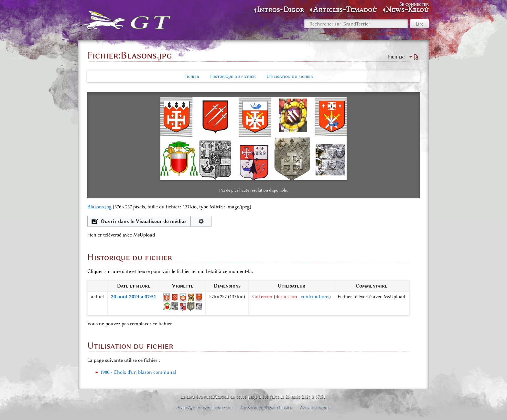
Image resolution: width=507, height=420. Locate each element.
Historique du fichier (233, 76)
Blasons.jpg (99, 207)
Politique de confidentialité (205, 407)
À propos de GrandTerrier (266, 407)
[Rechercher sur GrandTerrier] (356, 24)
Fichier (192, 76)
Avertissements (315, 407)
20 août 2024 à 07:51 (134, 297)
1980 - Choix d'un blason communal (138, 372)
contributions (315, 297)
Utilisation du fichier (290, 76)
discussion (286, 297)
